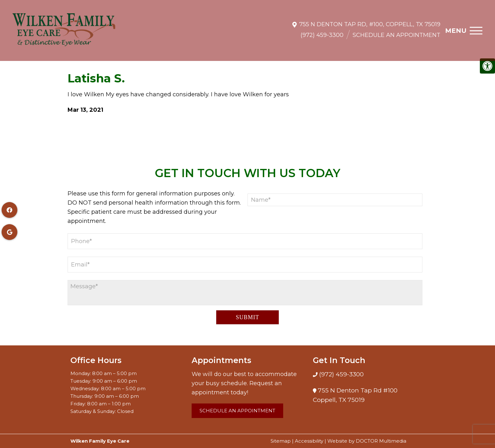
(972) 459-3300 (322, 32)
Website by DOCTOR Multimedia (367, 441)
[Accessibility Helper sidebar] (487, 66)
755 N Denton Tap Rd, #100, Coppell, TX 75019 (370, 21)
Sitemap (281, 441)
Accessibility (309, 441)
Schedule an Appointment (397, 32)
